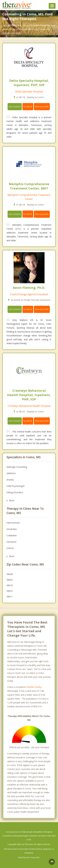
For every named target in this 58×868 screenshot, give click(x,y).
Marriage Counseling (17, 467)
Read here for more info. (29, 858)
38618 (10, 585)
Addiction (11, 473)
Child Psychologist (16, 486)
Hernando (11, 542)
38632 (10, 591)
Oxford (10, 548)
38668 (10, 574)
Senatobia (12, 529)
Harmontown (13, 523)
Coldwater (12, 535)
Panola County (34, 687)
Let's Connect (15, 107)
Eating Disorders (15, 492)
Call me (28, 107)
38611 (10, 597)
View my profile (42, 107)
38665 (10, 580)
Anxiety (10, 480)
